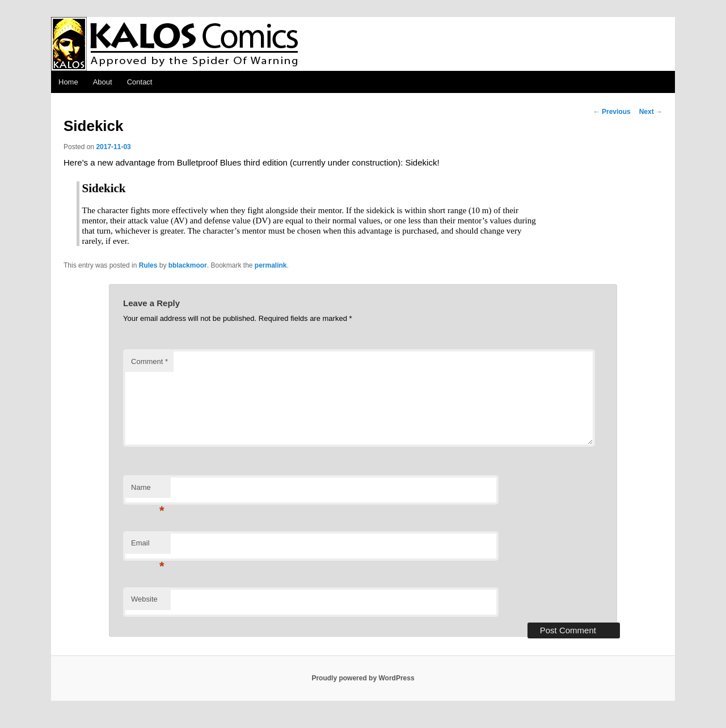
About (103, 82)
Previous (612, 112)
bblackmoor (188, 265)
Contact (140, 82)
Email (148, 546)
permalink (271, 265)
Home (68, 82)
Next (651, 112)
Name (148, 491)
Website (144, 599)
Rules (148, 265)
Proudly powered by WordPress (363, 678)
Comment (149, 361)
